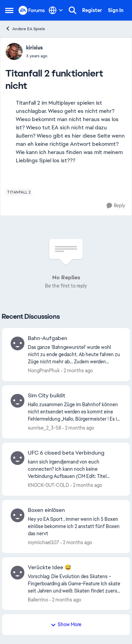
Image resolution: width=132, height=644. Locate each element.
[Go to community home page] (32, 10)
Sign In (116, 10)
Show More (66, 624)
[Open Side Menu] (9, 10)
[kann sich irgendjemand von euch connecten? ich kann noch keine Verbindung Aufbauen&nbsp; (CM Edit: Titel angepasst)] (75, 469)
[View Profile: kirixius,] (14, 51)
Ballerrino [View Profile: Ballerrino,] (38, 599)
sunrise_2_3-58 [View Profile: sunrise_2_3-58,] (45, 428)
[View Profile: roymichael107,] (18, 515)
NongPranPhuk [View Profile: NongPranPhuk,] (44, 371)
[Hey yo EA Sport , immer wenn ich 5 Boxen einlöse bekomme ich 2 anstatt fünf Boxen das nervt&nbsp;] (75, 526)
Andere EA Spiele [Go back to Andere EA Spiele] (25, 29)
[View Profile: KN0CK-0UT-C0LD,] (18, 458)
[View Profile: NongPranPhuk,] (18, 343)
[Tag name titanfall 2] (19, 192)
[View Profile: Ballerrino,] (18, 573)
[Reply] (116, 206)
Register (92, 10)
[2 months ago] (77, 371)
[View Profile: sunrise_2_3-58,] (18, 401)
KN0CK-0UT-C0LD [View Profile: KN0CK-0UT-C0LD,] (48, 485)
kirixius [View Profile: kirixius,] (34, 48)
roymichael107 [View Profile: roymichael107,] (43, 542)
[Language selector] (56, 10)
